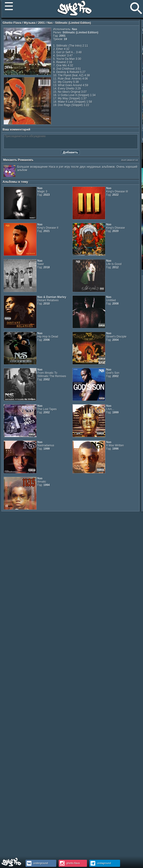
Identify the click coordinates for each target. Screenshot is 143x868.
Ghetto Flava (12, 23)
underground (37, 863)
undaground (100, 863)
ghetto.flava (69, 863)
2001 (41, 23)
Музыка (30, 23)
